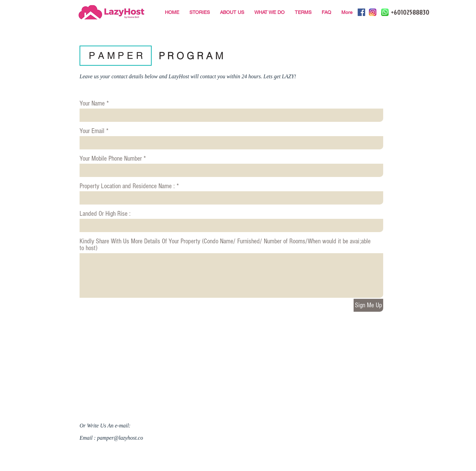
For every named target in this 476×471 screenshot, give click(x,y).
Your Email (92, 131)
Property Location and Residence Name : (127, 186)
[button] (116, 56)
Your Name (92, 103)
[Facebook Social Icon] (361, 12)
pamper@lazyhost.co (120, 438)
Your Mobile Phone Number (111, 159)
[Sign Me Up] (368, 305)
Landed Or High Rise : (105, 214)
